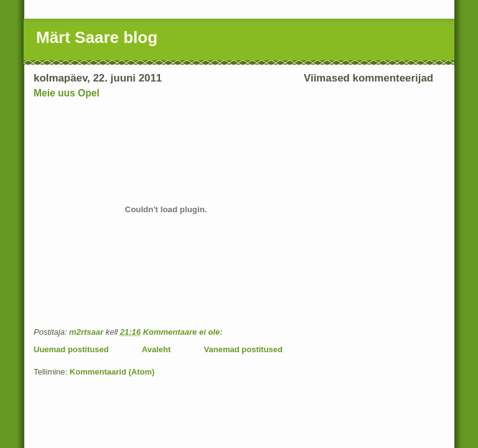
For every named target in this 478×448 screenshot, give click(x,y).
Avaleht (156, 349)
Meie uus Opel (67, 93)
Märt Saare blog (97, 37)
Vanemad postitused (243, 349)
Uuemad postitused (71, 349)
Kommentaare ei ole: (184, 332)
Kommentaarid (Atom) (112, 372)
